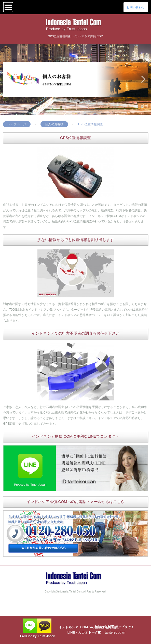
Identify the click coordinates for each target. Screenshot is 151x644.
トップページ (17, 124)
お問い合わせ (136, 7)
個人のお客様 (54, 124)
